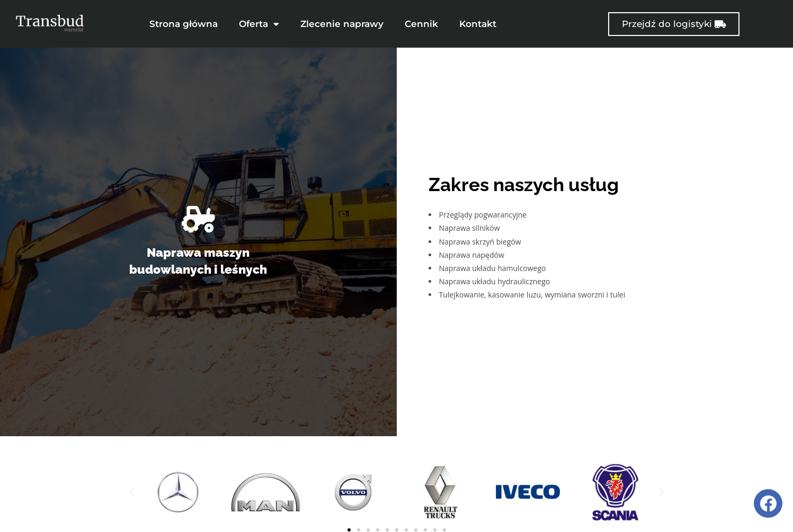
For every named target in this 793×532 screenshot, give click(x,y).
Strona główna (184, 24)
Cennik (421, 24)
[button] (132, 484)
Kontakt (478, 24)
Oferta (259, 24)
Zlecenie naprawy (342, 24)
